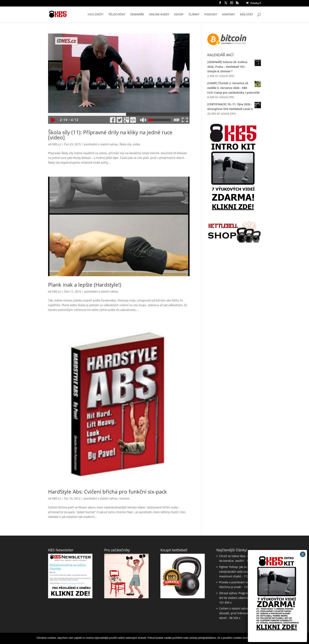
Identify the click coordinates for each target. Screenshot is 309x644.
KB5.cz (57, 144)
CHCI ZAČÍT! (95, 15)
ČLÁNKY (194, 15)
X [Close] (303, 554)
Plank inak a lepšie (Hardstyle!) (85, 285)
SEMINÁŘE (137, 15)
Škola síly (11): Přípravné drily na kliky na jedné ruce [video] (110, 135)
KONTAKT (228, 15)
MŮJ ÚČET (247, 15)
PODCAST (211, 15)
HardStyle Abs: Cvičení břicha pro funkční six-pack (107, 492)
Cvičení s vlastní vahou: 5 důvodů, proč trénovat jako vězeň (237, 613)
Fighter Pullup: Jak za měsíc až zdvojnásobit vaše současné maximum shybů (239, 572)
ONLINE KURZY (159, 15)
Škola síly (125, 144)
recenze (124, 498)
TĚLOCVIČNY (117, 15)
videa (137, 144)
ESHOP (179, 15)
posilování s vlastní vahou (101, 144)
